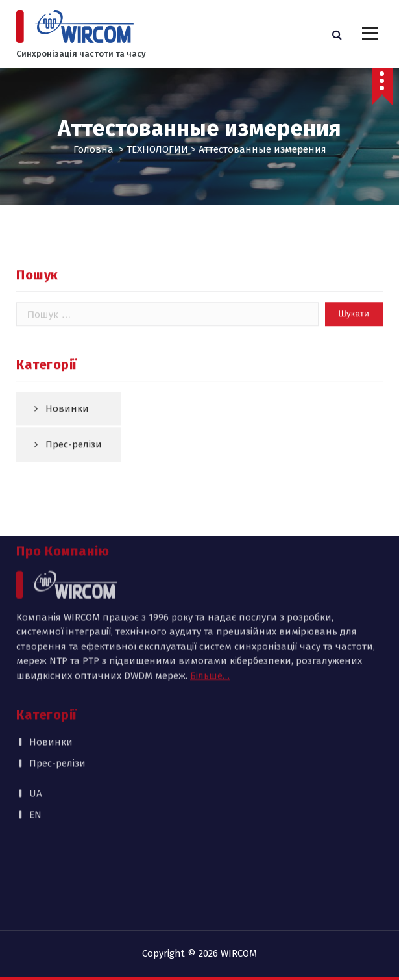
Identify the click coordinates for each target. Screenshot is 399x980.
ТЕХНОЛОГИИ (157, 149)
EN (35, 733)
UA (36, 712)
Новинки (67, 440)
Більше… (210, 594)
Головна (93, 149)
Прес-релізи (57, 682)
